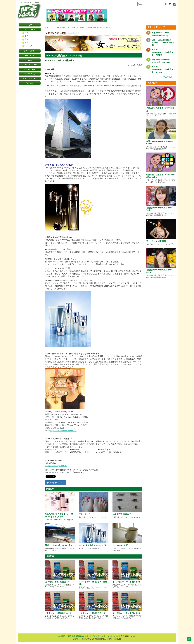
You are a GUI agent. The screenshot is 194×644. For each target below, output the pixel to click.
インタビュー (30, 83)
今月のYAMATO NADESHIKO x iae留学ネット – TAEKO (163, 52)
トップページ (30, 25)
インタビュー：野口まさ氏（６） (93, 613)
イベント (28, 43)
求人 (27, 36)
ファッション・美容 (30, 65)
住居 (27, 33)
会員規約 (62, 636)
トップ (47, 27)
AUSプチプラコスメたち (123, 514)
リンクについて (112, 636)
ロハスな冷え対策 (120, 545)
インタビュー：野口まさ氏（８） (127, 582)
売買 (27, 39)
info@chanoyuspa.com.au (56, 466)
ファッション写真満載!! (156, 241)
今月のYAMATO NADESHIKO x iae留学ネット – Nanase (163, 69)
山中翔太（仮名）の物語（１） (58, 582)
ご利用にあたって (96, 636)
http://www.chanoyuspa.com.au (63, 431)
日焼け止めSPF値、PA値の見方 (58, 545)
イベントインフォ (30, 51)
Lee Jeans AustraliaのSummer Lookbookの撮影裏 (163, 43)
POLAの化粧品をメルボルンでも (93, 545)
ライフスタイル (30, 74)
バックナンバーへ (56, 483)
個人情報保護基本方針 (77, 636)
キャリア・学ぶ (30, 69)
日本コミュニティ (30, 78)
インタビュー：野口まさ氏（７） (59, 613)
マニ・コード (84, 514)
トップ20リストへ (167, 77)
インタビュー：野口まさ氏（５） (127, 613)
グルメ (30, 60)
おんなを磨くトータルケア (77, 27)
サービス (28, 46)
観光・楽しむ (30, 56)
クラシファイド (30, 29)
